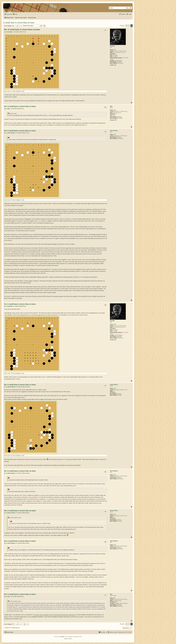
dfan (111, 106)
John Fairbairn (114, 131)
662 (114, 598)
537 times (120, 118)
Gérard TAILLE (114, 385)
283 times (120, 606)
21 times (119, 394)
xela (111, 594)
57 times (120, 395)
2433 (115, 50)
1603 (115, 110)
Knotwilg (112, 46)
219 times (119, 605)
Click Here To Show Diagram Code (14, 91)
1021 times (120, 63)
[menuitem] (15, 14)
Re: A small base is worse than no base (22, 30)
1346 (115, 388)
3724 (115, 134)
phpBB (62, 637)
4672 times (120, 138)
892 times (119, 117)
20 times (119, 137)
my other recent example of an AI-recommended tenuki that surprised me (55, 615)
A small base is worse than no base (19, 23)
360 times (119, 62)
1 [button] (129, 26)
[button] (126, 26)
